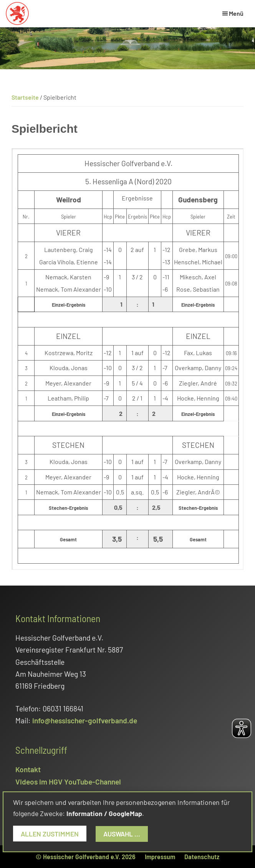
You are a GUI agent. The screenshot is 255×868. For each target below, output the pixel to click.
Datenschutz (202, 856)
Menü (236, 13)
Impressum (160, 856)
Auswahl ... (122, 834)
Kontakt (28, 769)
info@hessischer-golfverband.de (85, 720)
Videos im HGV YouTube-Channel (68, 782)
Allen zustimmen (50, 834)
